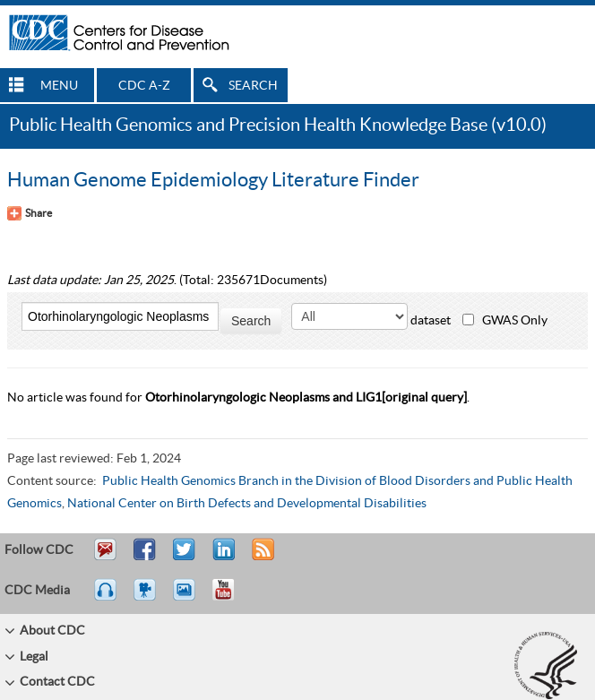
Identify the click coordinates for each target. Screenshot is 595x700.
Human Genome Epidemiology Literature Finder (213, 180)
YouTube (232, 598)
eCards (188, 598)
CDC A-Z (144, 86)
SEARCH (253, 86)
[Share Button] (30, 213)
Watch (147, 598)
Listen (106, 598)
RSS (261, 557)
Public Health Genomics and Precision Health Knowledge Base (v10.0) (278, 125)
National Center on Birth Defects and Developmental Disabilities (247, 504)
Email (105, 557)
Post (221, 557)
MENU (59, 86)
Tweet (185, 557)
